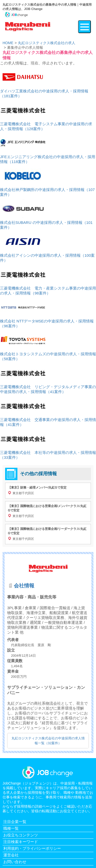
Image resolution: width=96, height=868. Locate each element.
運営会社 (11, 855)
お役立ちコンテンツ (21, 835)
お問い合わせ (15, 862)
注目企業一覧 (15, 822)
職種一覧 (11, 828)
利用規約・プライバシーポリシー (32, 848)
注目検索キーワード (21, 842)
